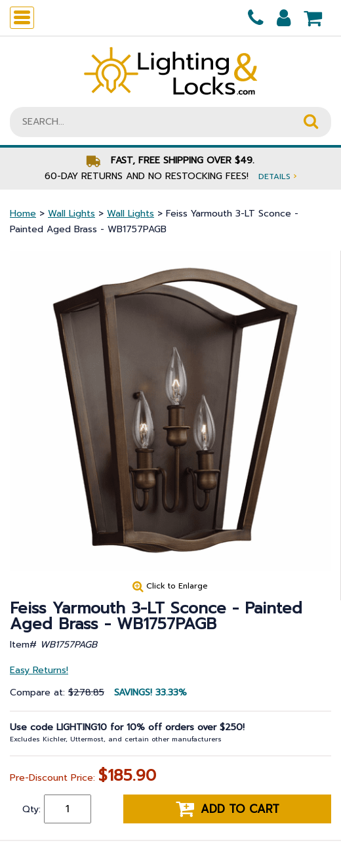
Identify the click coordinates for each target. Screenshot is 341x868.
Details (277, 176)
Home (23, 214)
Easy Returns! (39, 670)
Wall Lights (71, 214)
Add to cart (228, 809)
